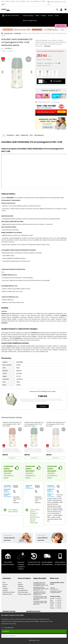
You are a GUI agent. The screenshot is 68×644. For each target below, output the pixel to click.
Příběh (37, 16)
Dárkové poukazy (28, 16)
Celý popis (47, 46)
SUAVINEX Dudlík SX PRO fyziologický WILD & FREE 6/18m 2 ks (40, 598)
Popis (4, 135)
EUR (4, 4)
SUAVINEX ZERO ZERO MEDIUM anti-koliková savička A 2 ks (39, 593)
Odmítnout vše (34, 640)
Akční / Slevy (61, 26)
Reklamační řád (7, 594)
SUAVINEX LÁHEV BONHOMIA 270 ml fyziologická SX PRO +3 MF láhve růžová (12, 424)
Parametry (10, 135)
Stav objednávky (35, 1)
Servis (18, 1)
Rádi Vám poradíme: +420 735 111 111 (57, 3)
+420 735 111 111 (54, 589)
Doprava (13, 1)
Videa (28, 1)
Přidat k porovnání (43, 102)
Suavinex (10, 51)
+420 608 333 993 (55, 592)
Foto (31, 135)
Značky (7, 1)
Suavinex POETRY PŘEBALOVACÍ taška (43, 391)
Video (17, 135)
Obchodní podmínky (9, 592)
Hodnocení (24, 135)
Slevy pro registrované (30, 20)
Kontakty (43, 1)
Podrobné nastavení (9, 636)
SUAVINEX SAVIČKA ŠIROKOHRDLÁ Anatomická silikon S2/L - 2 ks (41, 588)
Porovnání (21, 588)
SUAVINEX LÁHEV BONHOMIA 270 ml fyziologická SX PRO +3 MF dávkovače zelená (34, 424)
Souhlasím (6, 631)
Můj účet (20, 584)
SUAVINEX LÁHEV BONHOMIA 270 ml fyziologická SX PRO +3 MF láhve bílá (56, 424)
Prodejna (23, 1)
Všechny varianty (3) (51, 90)
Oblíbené (21, 586)
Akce (3, 1)
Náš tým (51, 16)
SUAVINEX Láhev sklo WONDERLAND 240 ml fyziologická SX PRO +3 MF (41, 584)
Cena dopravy (39, 135)
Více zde (43, 406)
